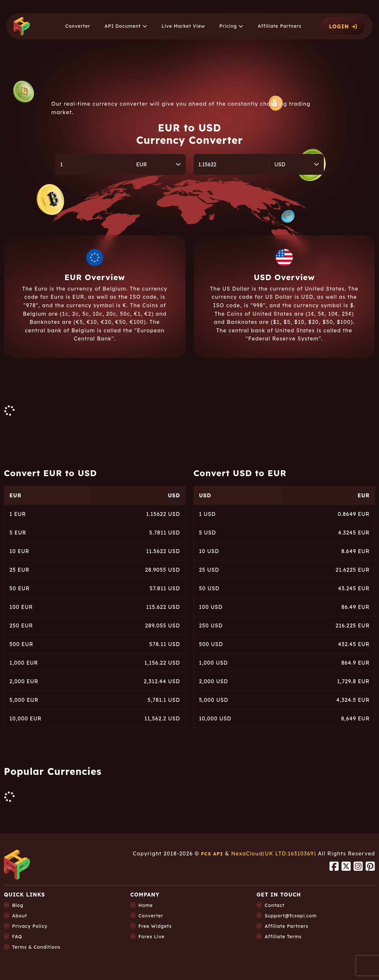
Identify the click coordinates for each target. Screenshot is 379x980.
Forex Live (152, 937)
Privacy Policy (30, 926)
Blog (18, 905)
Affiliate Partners (286, 926)
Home (146, 905)
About (20, 916)
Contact (274, 905)
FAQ (17, 937)
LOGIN (343, 26)
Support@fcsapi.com (291, 916)
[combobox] (159, 164)
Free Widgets (155, 926)
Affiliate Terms (283, 937)
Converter (151, 916)
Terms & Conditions (36, 947)
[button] (126, 26)
